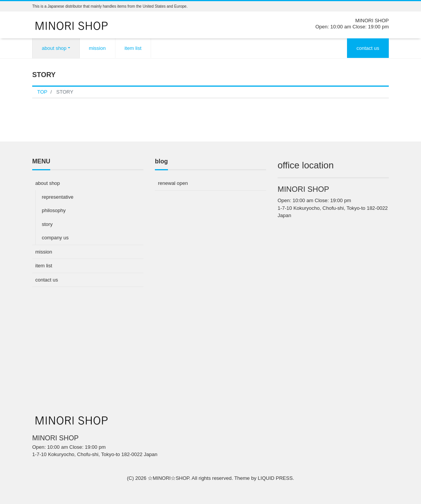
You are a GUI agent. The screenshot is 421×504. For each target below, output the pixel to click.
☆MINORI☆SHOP (168, 478)
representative (58, 197)
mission (97, 48)
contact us (368, 48)
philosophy (54, 210)
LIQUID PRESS (275, 478)
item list (133, 48)
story (47, 224)
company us (55, 238)
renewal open (173, 183)
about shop (54, 48)
